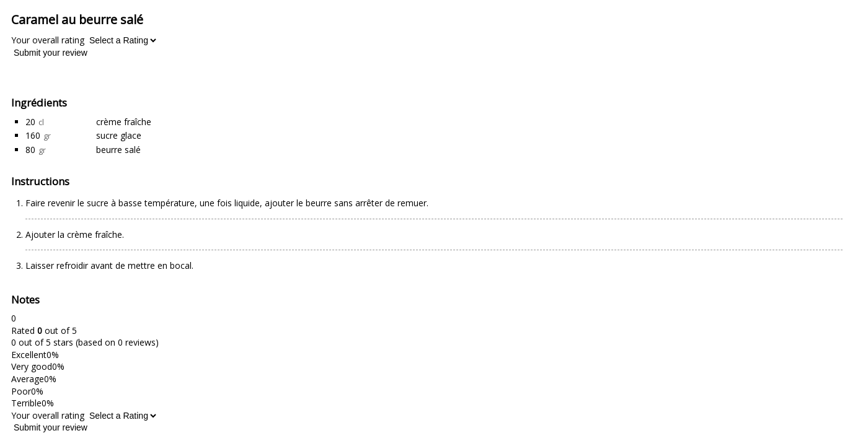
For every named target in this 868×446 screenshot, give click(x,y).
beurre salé (118, 150)
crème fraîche (124, 122)
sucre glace (119, 135)
